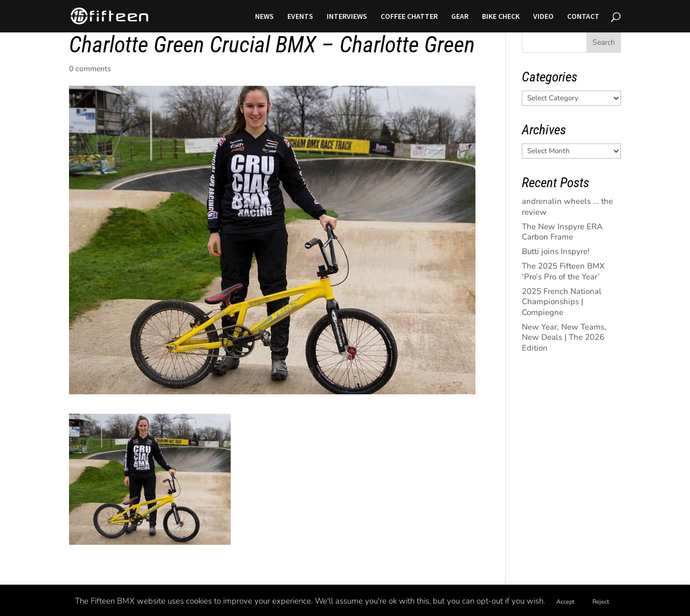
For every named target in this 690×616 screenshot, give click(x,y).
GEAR (460, 17)
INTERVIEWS (347, 17)
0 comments (90, 69)
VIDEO (543, 17)
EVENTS (300, 17)
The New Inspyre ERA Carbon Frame (562, 232)
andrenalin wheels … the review (567, 207)
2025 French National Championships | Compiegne (562, 302)
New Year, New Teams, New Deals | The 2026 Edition (564, 337)
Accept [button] (565, 602)
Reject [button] (601, 602)
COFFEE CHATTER (409, 17)
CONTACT (583, 17)
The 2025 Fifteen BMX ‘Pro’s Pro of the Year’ (563, 271)
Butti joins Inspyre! (556, 251)
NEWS (264, 17)
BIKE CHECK (501, 17)
